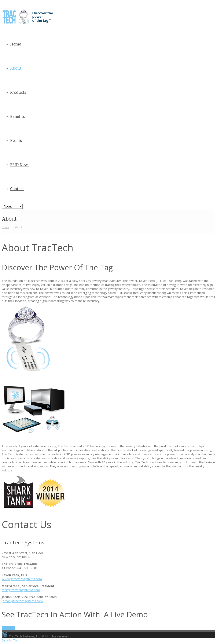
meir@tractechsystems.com (21, 590)
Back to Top (10, 640)
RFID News (20, 165)
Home (16, 44)
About (16, 68)
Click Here (8, 628)
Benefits (17, 117)
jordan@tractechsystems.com (22, 601)
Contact (17, 189)
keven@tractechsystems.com (22, 579)
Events (16, 141)
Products (18, 92)
